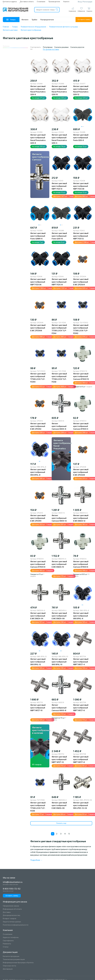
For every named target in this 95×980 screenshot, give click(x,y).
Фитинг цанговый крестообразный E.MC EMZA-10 (59, 564)
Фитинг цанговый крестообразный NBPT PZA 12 (81, 236)
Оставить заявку (84, 19)
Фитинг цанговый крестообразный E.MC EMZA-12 (81, 518)
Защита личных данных (12, 922)
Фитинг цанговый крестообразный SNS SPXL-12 (38, 662)
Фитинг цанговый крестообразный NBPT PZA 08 (81, 186)
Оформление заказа (11, 906)
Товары (11, 20)
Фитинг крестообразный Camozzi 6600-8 (59, 708)
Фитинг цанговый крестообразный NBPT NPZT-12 (59, 759)
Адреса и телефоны (11, 937)
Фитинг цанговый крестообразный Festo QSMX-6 (38, 236)
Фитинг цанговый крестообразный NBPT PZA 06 (38, 282)
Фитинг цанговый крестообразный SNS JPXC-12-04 (81, 805)
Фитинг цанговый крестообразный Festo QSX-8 (81, 138)
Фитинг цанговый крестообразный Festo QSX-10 (59, 236)
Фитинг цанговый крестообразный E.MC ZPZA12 (38, 426)
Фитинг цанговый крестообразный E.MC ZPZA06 (38, 328)
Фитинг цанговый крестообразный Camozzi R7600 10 (81, 376)
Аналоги (66, 2)
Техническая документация (14, 959)
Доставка (7, 912)
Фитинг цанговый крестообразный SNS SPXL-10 (59, 662)
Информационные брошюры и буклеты (18, 963)
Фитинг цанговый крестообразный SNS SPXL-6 (81, 616)
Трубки (34, 20)
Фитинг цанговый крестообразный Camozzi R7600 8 (38, 564)
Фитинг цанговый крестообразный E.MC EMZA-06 (59, 805)
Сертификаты (8, 941)
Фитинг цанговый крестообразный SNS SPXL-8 (38, 472)
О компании (41, 2)
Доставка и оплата (27, 2)
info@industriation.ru (13, 882)
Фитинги (25, 20)
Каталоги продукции (11, 956)
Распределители (47, 20)
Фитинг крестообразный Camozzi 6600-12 (59, 518)
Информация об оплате (12, 909)
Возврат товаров (9, 919)
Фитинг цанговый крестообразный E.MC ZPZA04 (81, 282)
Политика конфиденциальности (16, 925)
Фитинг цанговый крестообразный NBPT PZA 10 (59, 186)
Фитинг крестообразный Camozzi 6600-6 (59, 426)
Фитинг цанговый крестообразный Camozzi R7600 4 (81, 426)
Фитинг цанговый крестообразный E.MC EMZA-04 (38, 616)
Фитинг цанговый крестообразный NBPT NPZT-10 (38, 708)
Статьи (6, 947)
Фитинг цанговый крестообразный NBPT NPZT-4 (81, 662)
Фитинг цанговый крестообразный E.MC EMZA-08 (59, 616)
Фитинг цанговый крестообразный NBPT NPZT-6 (81, 708)
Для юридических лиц (12, 915)
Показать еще (61, 823)
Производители (54, 2)
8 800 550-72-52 (12, 889)
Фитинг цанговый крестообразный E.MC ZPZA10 (38, 518)
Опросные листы (9, 966)
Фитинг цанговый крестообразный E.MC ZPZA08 (81, 472)
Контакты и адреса (10, 2)
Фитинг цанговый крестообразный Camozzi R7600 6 (81, 564)
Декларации (8, 969)
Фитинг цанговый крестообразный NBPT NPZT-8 (81, 759)
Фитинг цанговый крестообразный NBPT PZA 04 (59, 282)
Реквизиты (7, 944)
